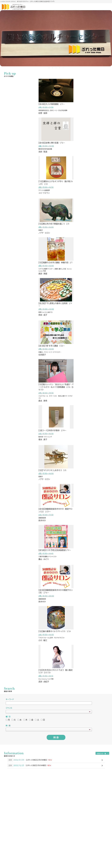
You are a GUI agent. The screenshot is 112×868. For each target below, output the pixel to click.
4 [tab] (60, 67)
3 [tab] (56, 67)
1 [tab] (49, 67)
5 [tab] (63, 67)
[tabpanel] (56, 38)
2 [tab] (52, 67)
